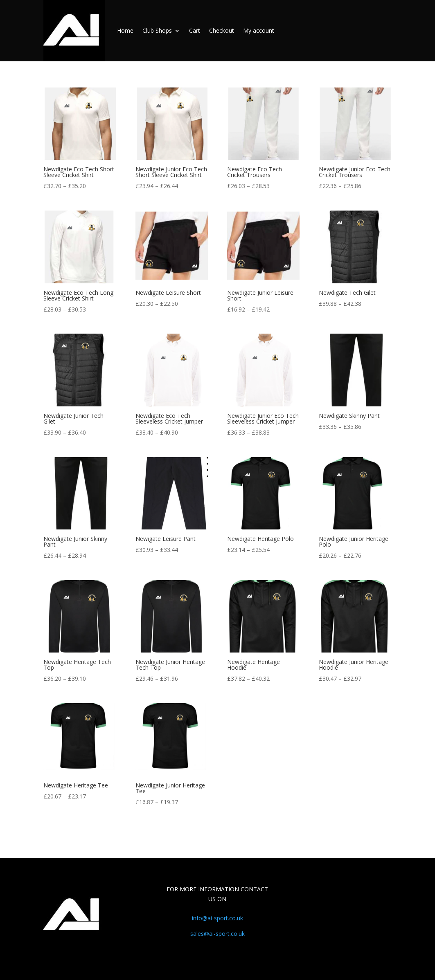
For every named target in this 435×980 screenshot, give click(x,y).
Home (125, 30)
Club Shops (157, 30)
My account (259, 30)
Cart (195, 30)
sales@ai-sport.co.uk (217, 934)
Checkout (222, 30)
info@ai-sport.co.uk (217, 918)
